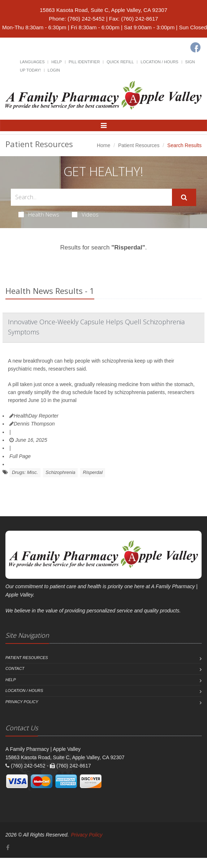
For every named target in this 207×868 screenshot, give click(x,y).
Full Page (20, 456)
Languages (32, 62)
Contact (15, 668)
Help (57, 62)
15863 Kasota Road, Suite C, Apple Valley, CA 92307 (103, 10)
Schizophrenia (60, 472)
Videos (85, 214)
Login (54, 70)
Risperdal (93, 472)
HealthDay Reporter (34, 416)
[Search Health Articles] (91, 197)
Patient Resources (139, 145)
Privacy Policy (22, 702)
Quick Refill (120, 62)
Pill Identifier (84, 62)
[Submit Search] (184, 197)
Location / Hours (159, 62)
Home (103, 145)
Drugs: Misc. (25, 472)
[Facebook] (195, 47)
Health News (39, 214)
